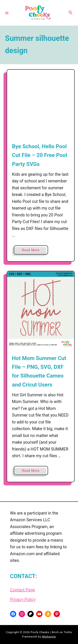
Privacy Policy (23, 599)
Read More (32, 251)
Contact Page (22, 590)
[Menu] (7, 13)
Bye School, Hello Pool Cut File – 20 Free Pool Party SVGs (40, 155)
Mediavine (49, 637)
